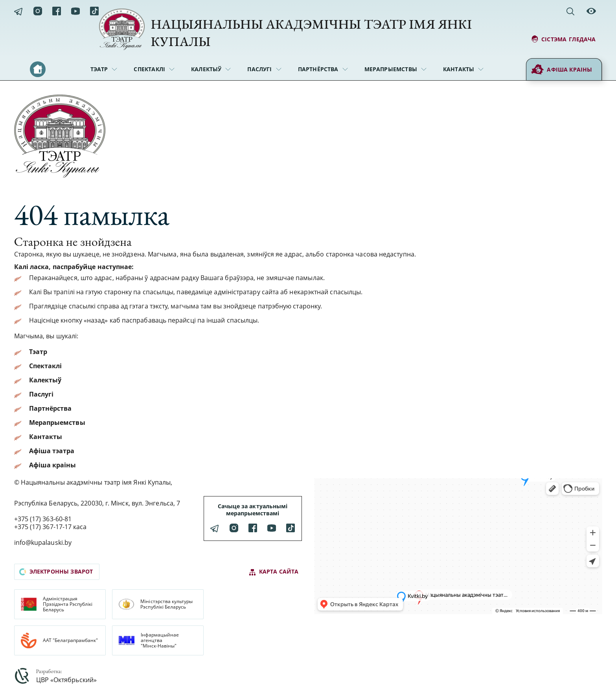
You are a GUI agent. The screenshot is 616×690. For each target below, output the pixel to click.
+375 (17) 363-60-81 (43, 519)
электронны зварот (56, 571)
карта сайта (274, 572)
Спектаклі (149, 69)
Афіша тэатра (52, 451)
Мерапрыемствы (391, 69)
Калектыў (206, 69)
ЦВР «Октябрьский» (66, 680)
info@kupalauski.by (43, 542)
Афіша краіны (562, 70)
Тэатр (99, 69)
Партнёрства (318, 69)
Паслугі (259, 69)
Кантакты (459, 69)
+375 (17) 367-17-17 (43, 527)
